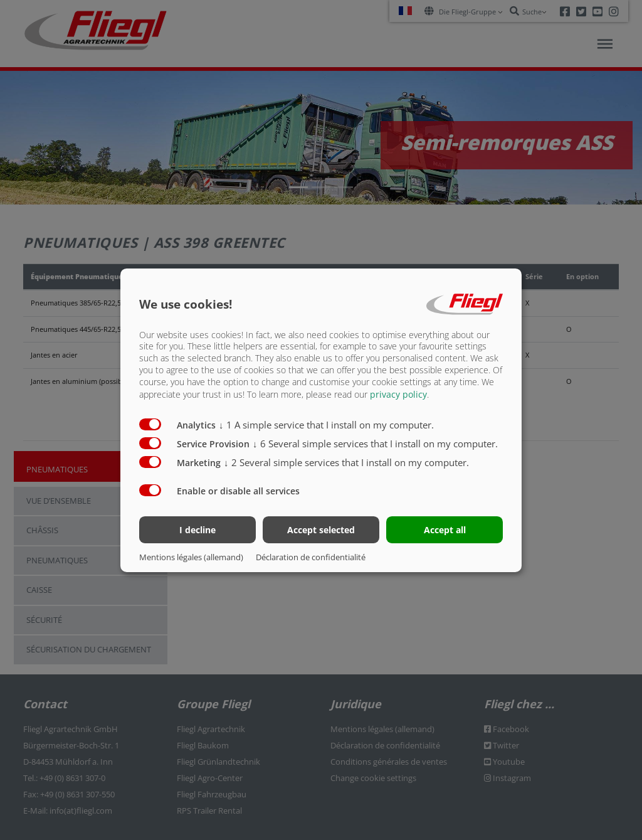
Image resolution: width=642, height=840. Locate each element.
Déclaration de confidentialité (311, 557)
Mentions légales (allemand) (191, 557)
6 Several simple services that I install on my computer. (375, 444)
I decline (197, 530)
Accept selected (321, 530)
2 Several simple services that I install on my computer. (346, 462)
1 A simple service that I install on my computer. (326, 425)
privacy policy (398, 394)
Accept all (445, 530)
